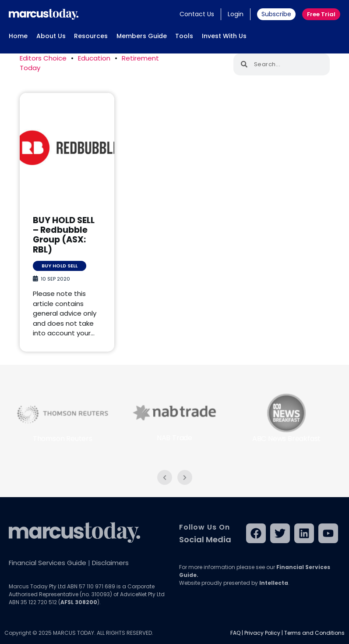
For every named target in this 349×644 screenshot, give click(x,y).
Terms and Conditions (314, 633)
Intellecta (274, 583)
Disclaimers (110, 563)
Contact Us (197, 14)
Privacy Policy (262, 633)
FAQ (235, 633)
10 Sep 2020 (55, 279)
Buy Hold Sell (60, 266)
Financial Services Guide (48, 563)
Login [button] (236, 14)
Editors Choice (43, 58)
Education (94, 58)
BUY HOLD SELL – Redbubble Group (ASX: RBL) (64, 235)
